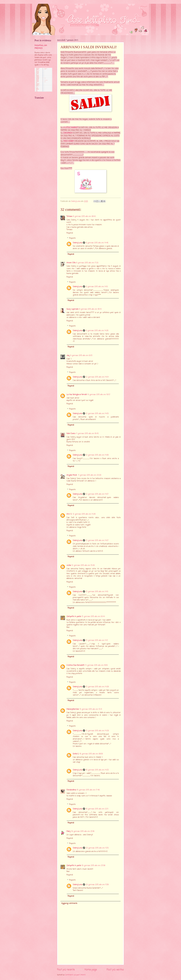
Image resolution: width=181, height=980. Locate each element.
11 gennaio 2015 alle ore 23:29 (90, 475)
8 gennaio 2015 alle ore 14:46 (97, 243)
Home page (91, 970)
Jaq (68, 356)
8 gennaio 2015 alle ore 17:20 (87, 263)
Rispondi (70, 233)
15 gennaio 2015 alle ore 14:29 (97, 731)
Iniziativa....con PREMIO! (41, 47)
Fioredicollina (71, 790)
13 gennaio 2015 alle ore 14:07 (97, 541)
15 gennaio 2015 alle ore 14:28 (97, 687)
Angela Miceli (72, 475)
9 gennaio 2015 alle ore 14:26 (97, 331)
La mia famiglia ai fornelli (77, 395)
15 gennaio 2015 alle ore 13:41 (91, 709)
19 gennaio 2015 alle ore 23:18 (83, 831)
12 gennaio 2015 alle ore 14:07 (97, 494)
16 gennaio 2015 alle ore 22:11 (97, 809)
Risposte (72, 238)
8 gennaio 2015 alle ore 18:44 (90, 309)
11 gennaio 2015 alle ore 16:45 (87, 434)
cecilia (69, 565)
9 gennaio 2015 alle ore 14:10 (97, 287)
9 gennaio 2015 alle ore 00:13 (81, 356)
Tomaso (69, 216)
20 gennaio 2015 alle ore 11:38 (97, 885)
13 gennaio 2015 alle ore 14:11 (97, 640)
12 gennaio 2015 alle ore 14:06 (97, 455)
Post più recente (66, 970)
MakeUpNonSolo (73, 709)
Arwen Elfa (71, 263)
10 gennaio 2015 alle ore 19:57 (99, 395)
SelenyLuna (77, 243)
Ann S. (69, 514)
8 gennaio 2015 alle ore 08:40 (84, 216)
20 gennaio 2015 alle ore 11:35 (97, 848)
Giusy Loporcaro (72, 309)
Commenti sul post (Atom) (75, 975)
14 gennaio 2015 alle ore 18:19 (96, 665)
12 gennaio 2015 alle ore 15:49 (83, 565)
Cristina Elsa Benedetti (75, 665)
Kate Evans (71, 434)
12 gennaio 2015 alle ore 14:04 (97, 377)
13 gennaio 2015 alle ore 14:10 (97, 592)
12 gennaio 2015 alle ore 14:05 (97, 414)
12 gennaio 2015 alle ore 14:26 (84, 514)
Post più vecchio (115, 970)
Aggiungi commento (69, 903)
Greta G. (76, 754)
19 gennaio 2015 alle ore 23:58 (93, 866)
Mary (69, 831)
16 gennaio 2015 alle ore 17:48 (88, 790)
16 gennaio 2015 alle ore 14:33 (97, 770)
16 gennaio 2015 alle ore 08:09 (91, 754)
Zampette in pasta (74, 617)
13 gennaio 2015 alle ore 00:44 (93, 617)
